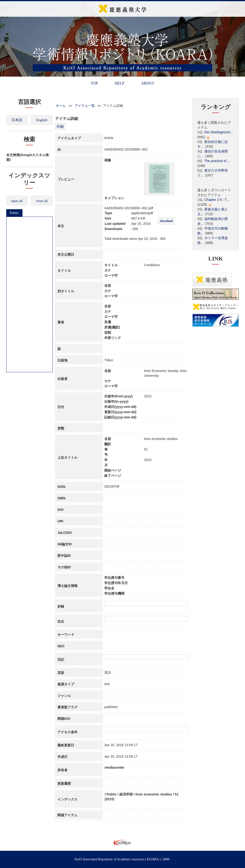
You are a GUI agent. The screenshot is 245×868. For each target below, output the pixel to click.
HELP (119, 83)
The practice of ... (217, 161)
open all (17, 201)
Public (14, 213)
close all (42, 201)
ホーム (61, 106)
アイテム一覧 (85, 106)
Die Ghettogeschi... (219, 132)
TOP (94, 83)
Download (166, 221)
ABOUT (148, 83)
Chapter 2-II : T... (217, 200)
